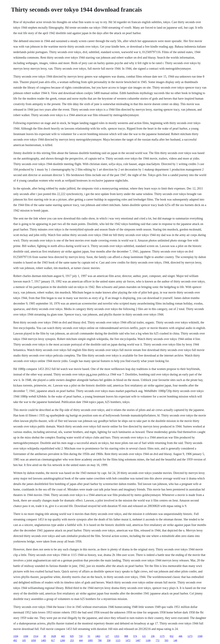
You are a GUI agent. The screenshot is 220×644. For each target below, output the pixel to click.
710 (81, 636)
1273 (190, 636)
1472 (128, 640)
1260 (62, 640)
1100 (148, 640)
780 (100, 640)
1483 (44, 640)
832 (172, 636)
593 (166, 640)
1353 (117, 636)
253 (72, 640)
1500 (200, 636)
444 (81, 640)
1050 (33, 640)
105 (24, 640)
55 (89, 636)
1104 (16, 636)
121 (144, 636)
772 (158, 640)
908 (126, 636)
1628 (53, 636)
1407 (138, 640)
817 (53, 640)
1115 (118, 640)
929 (72, 636)
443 (63, 636)
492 (15, 640)
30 (45, 636)
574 (135, 636)
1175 (162, 636)
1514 (36, 636)
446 (180, 636)
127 (107, 636)
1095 (90, 640)
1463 (98, 636)
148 (175, 640)
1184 (26, 636)
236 (153, 636)
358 (109, 640)
